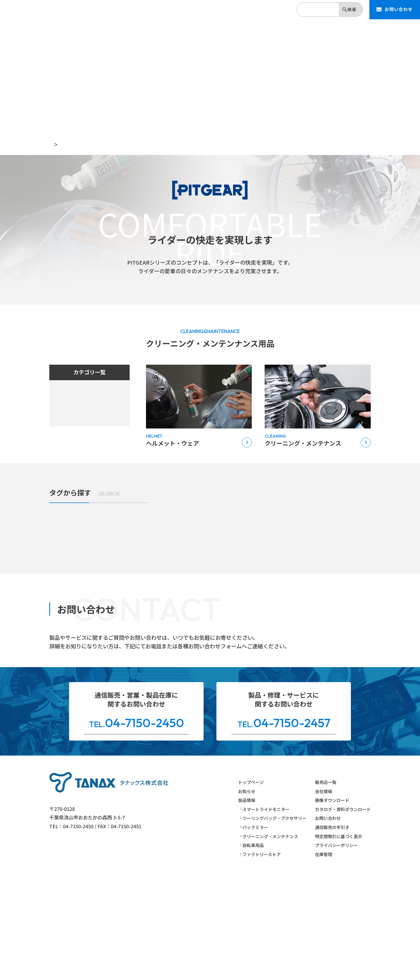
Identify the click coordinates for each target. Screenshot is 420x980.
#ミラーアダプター (341, 571)
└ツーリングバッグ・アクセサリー (272, 919)
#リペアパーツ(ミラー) (144, 588)
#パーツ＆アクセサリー (276, 555)
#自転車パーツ (276, 588)
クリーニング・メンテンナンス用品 (87, 430)
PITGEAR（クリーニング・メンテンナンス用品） (130, 144)
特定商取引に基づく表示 (339, 937)
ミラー (62, 418)
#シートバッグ (276, 535)
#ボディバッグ (144, 555)
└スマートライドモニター (264, 909)
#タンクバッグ (210, 535)
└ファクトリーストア (259, 955)
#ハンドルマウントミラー (79, 571)
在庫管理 (324, 955)
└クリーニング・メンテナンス (268, 937)
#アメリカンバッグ (79, 555)
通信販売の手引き (332, 928)
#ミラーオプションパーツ (276, 571)
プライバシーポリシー (336, 946)
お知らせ (190, 10)
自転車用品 (67, 441)
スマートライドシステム (77, 395)
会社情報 (277, 10)
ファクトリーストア (73, 453)
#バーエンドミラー (210, 571)
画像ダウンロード (332, 901)
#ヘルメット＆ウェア (210, 588)
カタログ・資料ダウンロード (343, 909)
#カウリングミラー (144, 571)
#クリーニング (79, 588)
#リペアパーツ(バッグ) (341, 555)
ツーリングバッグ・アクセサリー (85, 407)
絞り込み (339, 619)
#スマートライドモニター (79, 535)
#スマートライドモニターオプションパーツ (144, 535)
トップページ (61, 144)
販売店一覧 (247, 10)
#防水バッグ (210, 555)
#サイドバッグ (341, 535)
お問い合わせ (328, 919)
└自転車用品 (251, 946)
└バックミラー (253, 928)
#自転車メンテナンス (341, 588)
